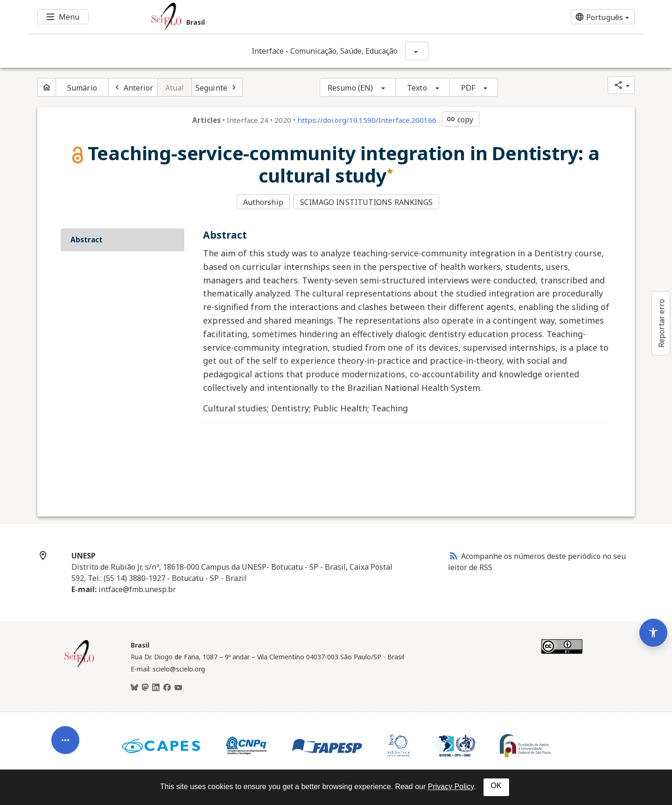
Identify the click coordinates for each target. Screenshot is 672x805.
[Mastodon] (145, 687)
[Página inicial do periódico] (47, 87)
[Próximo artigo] (217, 87)
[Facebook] (167, 687)
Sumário (82, 88)
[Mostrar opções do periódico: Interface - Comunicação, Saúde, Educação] (417, 51)
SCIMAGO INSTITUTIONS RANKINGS (367, 202)
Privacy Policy (451, 787)
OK (496, 786)
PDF (468, 88)
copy (460, 120)
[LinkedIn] (156, 687)
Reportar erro (661, 323)
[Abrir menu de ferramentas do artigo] (65, 735)
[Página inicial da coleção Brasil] (79, 665)
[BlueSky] (134, 687)
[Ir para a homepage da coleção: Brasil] (285, 17)
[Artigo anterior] (133, 87)
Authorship (263, 202)
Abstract (87, 239)
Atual (175, 88)
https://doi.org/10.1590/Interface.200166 (367, 120)
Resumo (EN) (350, 88)
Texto (417, 88)
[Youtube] (178, 687)
